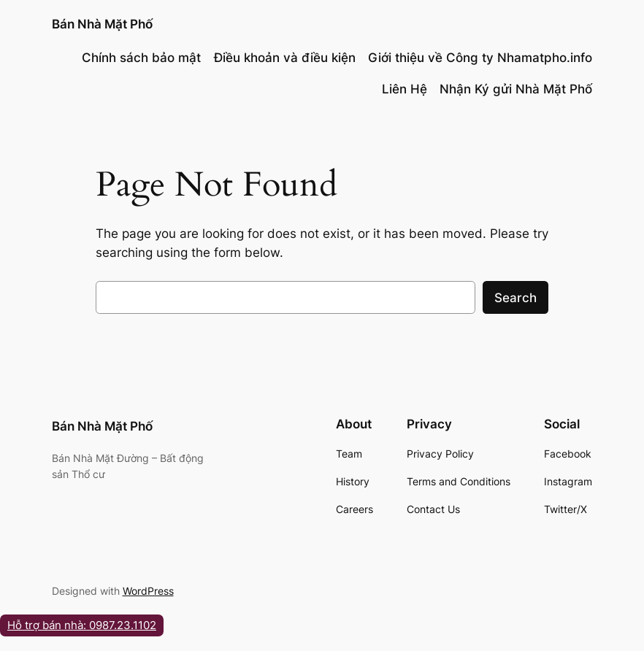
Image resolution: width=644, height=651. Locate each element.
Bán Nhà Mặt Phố (102, 24)
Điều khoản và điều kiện (285, 58)
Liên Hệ (405, 89)
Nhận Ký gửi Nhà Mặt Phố (516, 89)
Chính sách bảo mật (141, 58)
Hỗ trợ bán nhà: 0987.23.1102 (82, 625)
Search (515, 298)
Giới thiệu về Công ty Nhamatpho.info (480, 58)
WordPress (148, 591)
